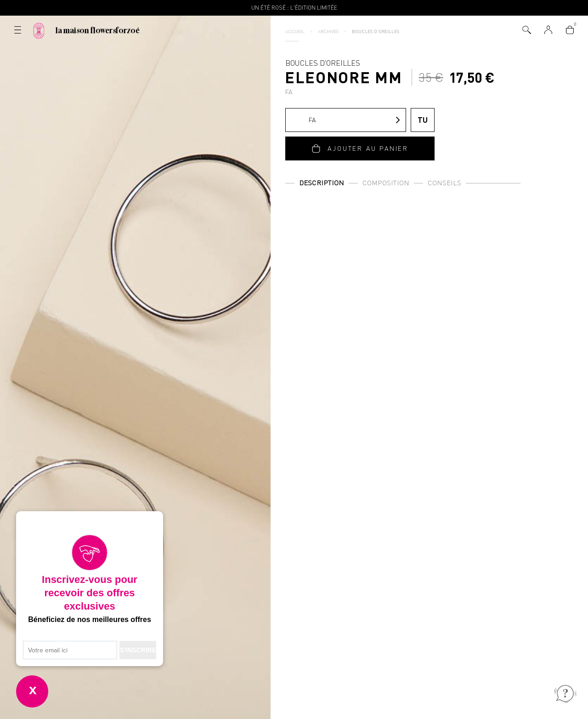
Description (322, 183)
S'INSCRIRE (138, 650)
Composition (386, 183)
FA (303, 120)
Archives (328, 31)
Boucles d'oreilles (376, 31)
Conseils (444, 183)
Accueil (295, 31)
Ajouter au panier (368, 148)
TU (423, 120)
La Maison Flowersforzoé (98, 30)
